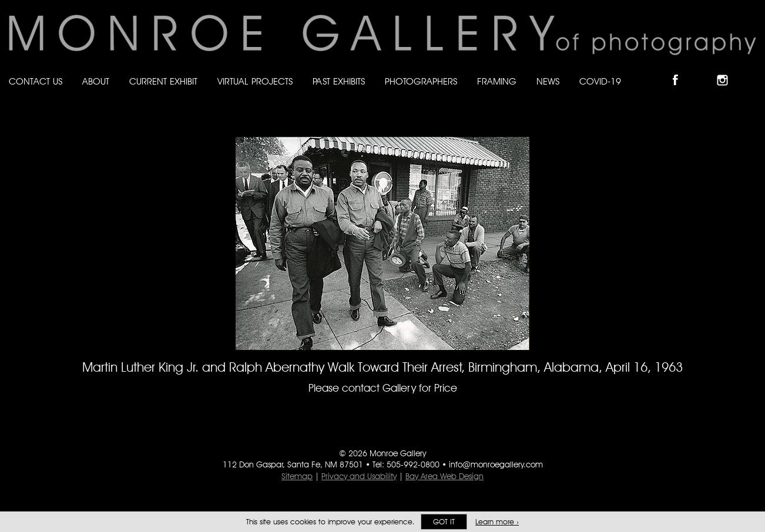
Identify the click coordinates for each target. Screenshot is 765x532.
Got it (444, 522)
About (96, 81)
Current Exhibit (163, 81)
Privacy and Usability (359, 476)
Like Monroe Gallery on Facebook (681, 70)
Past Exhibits (339, 81)
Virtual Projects (255, 81)
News (548, 81)
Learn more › (497, 522)
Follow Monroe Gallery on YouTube (751, 70)
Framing (497, 81)
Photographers (421, 81)
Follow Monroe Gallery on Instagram (727, 70)
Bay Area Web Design (444, 476)
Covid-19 (600, 81)
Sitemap (297, 476)
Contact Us (36, 81)
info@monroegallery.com (496, 464)
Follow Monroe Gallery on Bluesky (704, 70)
